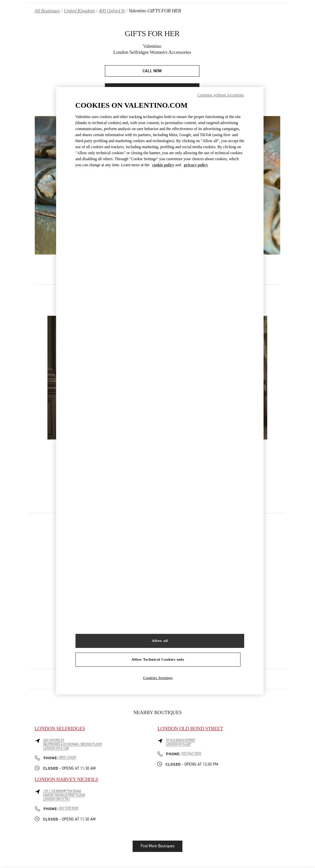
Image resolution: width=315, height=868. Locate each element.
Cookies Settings (158, 678)
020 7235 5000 (69, 808)
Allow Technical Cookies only (158, 659)
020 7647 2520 (191, 753)
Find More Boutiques (157, 846)
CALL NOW (152, 71)
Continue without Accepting (220, 95)
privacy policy (196, 165)
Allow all (160, 641)
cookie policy (163, 165)
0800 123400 (67, 757)
